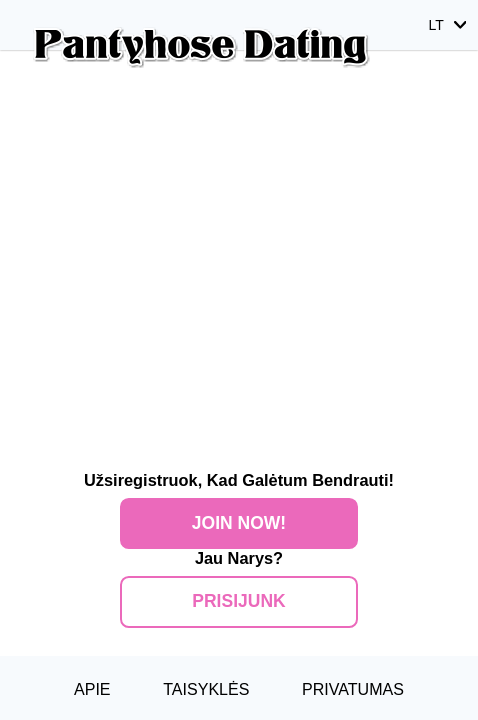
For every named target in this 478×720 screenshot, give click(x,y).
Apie (92, 689)
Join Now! (239, 523)
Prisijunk (238, 601)
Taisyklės (206, 689)
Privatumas (353, 689)
